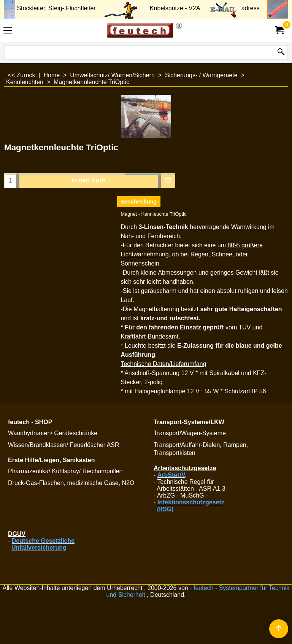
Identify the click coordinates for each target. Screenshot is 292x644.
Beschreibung (139, 202)
